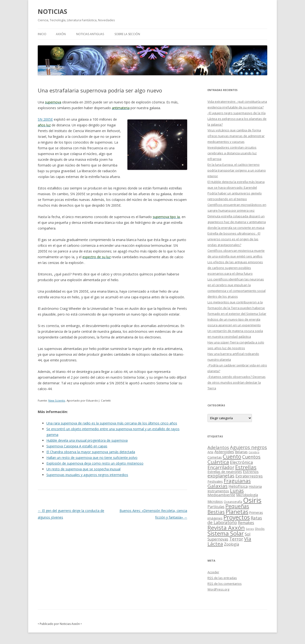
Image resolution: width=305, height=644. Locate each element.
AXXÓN (61, 34)
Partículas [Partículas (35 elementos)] (216, 507)
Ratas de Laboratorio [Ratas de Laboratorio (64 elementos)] (235, 520)
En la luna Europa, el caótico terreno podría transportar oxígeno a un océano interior (237, 170)
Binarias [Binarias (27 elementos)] (241, 452)
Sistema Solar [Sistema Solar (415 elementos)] (226, 533)
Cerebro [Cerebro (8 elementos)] (254, 452)
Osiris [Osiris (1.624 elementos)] (252, 500)
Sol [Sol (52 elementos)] (248, 534)
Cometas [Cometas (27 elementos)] (215, 457)
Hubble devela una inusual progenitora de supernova (87, 440)
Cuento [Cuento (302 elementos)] (232, 456)
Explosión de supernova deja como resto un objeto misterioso (95, 463)
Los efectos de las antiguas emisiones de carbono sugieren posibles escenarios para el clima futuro (235, 268)
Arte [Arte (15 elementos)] (210, 452)
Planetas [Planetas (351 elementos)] (237, 512)
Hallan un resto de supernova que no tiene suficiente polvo (92, 458)
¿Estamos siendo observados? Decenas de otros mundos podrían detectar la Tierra (237, 382)
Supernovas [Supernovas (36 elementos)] (218, 539)
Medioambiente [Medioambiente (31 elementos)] (221, 495)
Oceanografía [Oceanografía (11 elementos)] (233, 502)
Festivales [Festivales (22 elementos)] (215, 481)
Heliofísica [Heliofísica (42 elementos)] (238, 486)
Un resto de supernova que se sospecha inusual (83, 469)
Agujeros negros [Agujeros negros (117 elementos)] (248, 447)
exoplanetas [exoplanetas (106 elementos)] (221, 476)
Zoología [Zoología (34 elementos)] (231, 544)
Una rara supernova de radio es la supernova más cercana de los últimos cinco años (112, 423)
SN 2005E (45, 119)
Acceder (213, 572)
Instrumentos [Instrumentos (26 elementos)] (218, 491)
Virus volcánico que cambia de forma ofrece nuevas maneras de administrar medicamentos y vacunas (236, 136)
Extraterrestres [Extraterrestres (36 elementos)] (249, 476)
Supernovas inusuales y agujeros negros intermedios (87, 475)
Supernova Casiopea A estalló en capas (77, 446)
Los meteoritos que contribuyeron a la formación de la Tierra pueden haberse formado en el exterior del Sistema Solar (237, 308)
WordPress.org (218, 589)
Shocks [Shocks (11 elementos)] (260, 529)
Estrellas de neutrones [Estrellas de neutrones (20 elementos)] (225, 472)
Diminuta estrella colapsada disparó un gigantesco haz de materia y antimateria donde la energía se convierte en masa (237, 222)
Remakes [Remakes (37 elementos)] (246, 523)
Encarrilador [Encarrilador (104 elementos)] (221, 467)
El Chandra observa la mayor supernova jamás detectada (91, 452)
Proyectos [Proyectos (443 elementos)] (237, 517)
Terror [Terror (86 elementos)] (236, 539)
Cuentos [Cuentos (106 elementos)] (251, 457)
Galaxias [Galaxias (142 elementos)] (218, 486)
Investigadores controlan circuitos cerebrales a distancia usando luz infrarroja (232, 153)
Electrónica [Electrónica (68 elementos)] (241, 462)
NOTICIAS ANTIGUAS (90, 34)
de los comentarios (225, 584)
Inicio (42, 34)
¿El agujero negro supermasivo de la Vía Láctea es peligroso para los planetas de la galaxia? (237, 119)
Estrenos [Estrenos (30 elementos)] (251, 472)
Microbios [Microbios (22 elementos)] (215, 502)
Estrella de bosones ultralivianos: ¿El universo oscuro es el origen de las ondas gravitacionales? (234, 239)
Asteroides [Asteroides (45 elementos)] (224, 452)
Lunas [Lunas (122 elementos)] (237, 491)
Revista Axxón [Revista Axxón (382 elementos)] (226, 528)
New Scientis (57, 400)
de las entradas (222, 578)
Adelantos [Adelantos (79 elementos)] (218, 447)
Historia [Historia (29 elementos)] (255, 486)
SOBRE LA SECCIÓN (127, 34)
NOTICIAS (52, 11)
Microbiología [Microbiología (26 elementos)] (247, 495)
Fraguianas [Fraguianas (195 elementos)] (237, 481)
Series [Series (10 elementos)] (250, 529)
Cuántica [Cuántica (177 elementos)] (218, 462)
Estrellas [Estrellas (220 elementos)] (246, 467)
